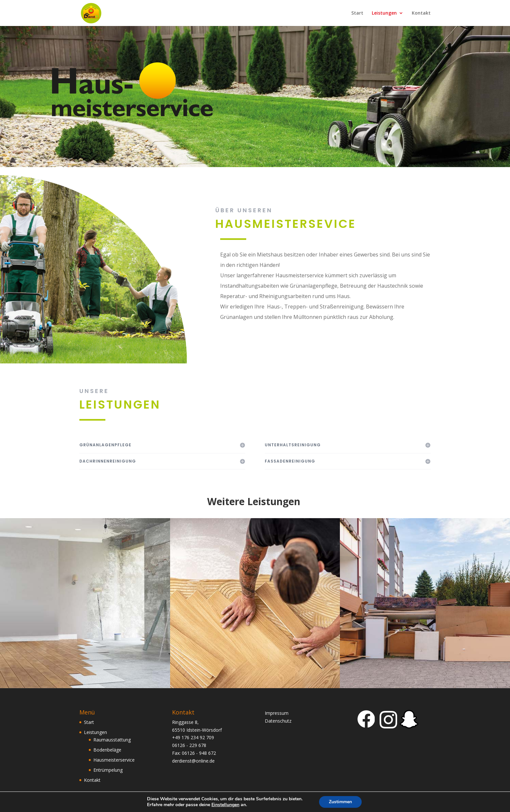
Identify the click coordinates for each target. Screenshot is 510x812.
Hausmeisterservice (114, 760)
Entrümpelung (108, 770)
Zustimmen (340, 802)
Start (357, 13)
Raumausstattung (112, 740)
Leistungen (384, 13)
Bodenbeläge (107, 750)
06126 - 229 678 (189, 745)
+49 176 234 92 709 (193, 737)
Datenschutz (278, 721)
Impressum (277, 713)
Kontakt (421, 13)
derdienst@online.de (193, 761)
